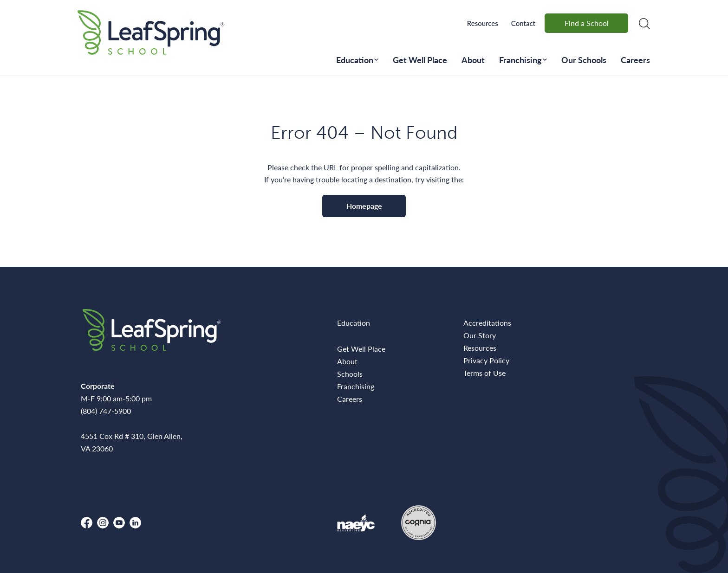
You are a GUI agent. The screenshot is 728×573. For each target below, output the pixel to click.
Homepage (364, 206)
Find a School (587, 23)
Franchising (520, 60)
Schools (350, 374)
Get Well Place (420, 60)
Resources (483, 23)
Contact (523, 23)
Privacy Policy (486, 360)
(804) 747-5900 (106, 411)
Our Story (480, 335)
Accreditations (487, 323)
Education (355, 60)
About (473, 60)
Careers (635, 60)
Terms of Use (484, 373)
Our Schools (584, 60)
